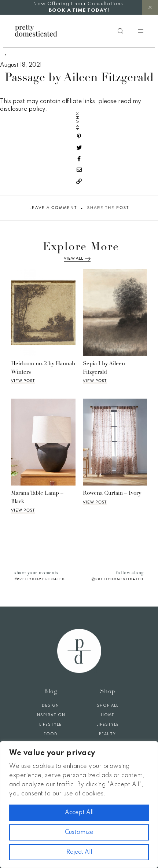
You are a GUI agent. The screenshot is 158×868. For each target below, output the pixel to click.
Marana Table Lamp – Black (37, 498)
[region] (79, 805)
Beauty (107, 734)
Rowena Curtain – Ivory (112, 493)
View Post (23, 381)
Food (51, 734)
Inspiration (50, 715)
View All (77, 259)
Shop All (108, 706)
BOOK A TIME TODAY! (79, 10)
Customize (79, 832)
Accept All (79, 813)
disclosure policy (23, 109)
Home (108, 715)
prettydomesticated (41, 579)
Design (50, 706)
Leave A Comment (53, 208)
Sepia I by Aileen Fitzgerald (104, 368)
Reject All (79, 852)
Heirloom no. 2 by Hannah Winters (43, 368)
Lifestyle (50, 725)
